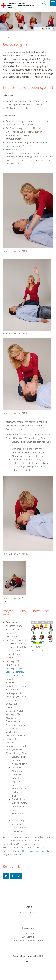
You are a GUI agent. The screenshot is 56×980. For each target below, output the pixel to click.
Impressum (28, 933)
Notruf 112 (28, 146)
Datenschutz (28, 937)
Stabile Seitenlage (15, 672)
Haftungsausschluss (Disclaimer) (28, 940)
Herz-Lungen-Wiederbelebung (37, 851)
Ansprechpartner (28, 912)
